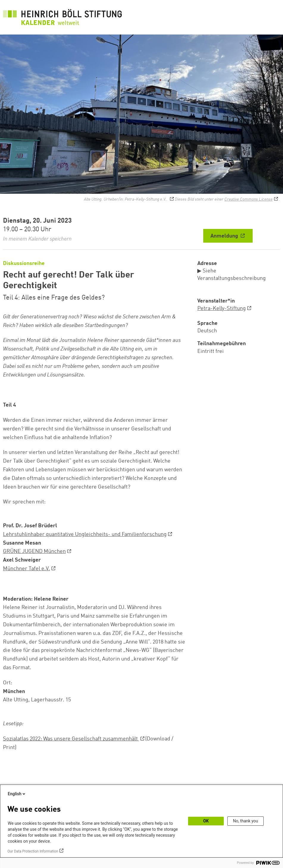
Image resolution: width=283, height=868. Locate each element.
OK (206, 821)
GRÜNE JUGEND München (34, 551)
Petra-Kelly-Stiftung (222, 309)
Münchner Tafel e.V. (26, 569)
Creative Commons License (248, 199)
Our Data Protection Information (33, 851)
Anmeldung (225, 236)
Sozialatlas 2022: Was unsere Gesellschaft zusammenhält (71, 739)
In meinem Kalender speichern (37, 239)
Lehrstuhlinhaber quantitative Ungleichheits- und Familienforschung (85, 534)
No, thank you (246, 821)
